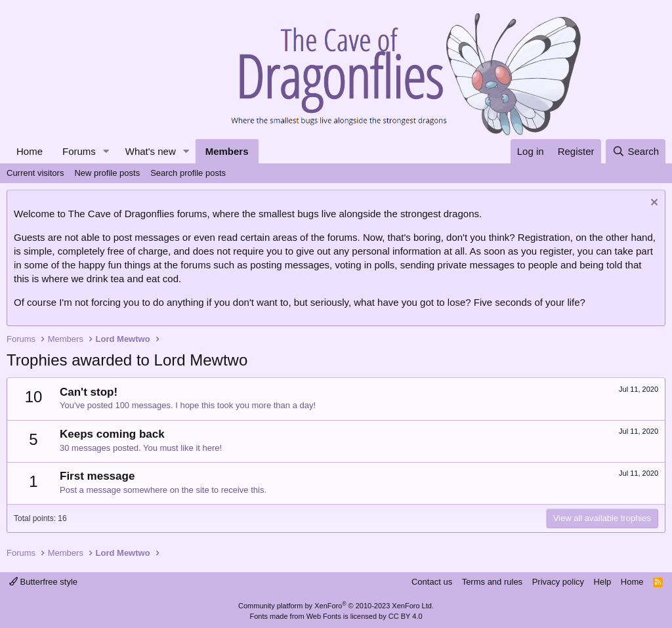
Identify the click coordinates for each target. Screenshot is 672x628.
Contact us (432, 582)
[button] (106, 151)
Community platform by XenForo (336, 606)
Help (603, 582)
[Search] (636, 151)
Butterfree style (43, 582)
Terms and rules (492, 582)
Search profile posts (188, 173)
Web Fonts (324, 616)
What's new (151, 151)
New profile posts (107, 173)
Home (30, 151)
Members (227, 151)
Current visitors (35, 173)
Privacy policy (558, 582)
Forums (79, 151)
